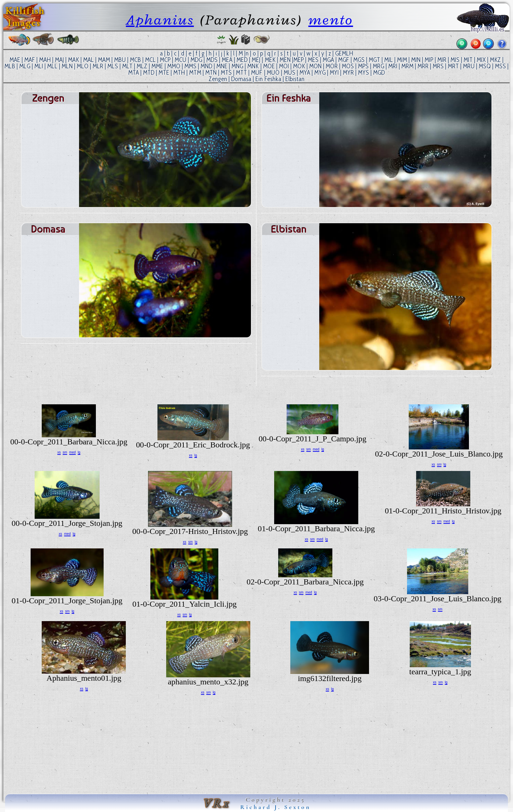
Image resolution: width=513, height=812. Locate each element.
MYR (348, 73)
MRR (423, 66)
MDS (212, 60)
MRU (469, 66)
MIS (455, 60)
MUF (257, 73)
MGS (359, 60)
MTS (226, 73)
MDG (196, 60)
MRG (378, 66)
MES (313, 60)
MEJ (256, 60)
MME (157, 66)
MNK (253, 66)
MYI (334, 73)
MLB (10, 66)
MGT (374, 60)
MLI (39, 66)
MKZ (495, 60)
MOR (332, 66)
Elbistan (295, 79)
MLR (98, 66)
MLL (52, 66)
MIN (416, 60)
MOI (284, 66)
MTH (179, 73)
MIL (389, 60)
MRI (393, 66)
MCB (135, 60)
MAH (45, 60)
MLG (25, 66)
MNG (237, 66)
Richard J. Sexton (276, 807)
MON (315, 66)
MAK (74, 60)
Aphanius (160, 20)
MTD (149, 73)
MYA (305, 73)
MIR (442, 60)
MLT (127, 66)
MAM (104, 60)
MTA (134, 73)
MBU (120, 60)
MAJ (59, 60)
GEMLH (344, 53)
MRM (407, 66)
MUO (273, 73)
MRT (453, 66)
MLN (67, 66)
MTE (164, 73)
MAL (88, 60)
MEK (270, 60)
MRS (438, 66)
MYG (320, 73)
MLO (83, 66)
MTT (241, 73)
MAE (15, 60)
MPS (363, 66)
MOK (299, 66)
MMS (190, 66)
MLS (113, 66)
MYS (363, 73)
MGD (379, 73)
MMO (174, 66)
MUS (289, 73)
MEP (299, 60)
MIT (468, 60)
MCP (165, 60)
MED (242, 60)
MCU (180, 60)
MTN (211, 73)
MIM (402, 60)
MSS (500, 66)
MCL (150, 60)
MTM (195, 73)
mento (331, 20)
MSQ (485, 66)
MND (206, 66)
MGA (328, 60)
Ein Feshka (268, 79)
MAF (30, 60)
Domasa (241, 79)
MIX (481, 60)
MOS (348, 66)
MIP (429, 60)
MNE (222, 66)
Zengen (218, 79)
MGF (344, 60)
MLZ (142, 66)
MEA (227, 60)
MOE (269, 66)
